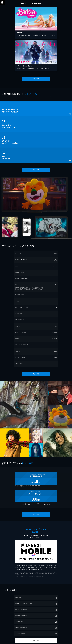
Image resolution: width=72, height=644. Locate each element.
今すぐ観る (36, 79)
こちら (37, 289)
